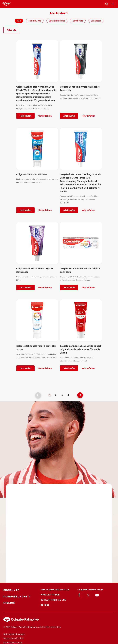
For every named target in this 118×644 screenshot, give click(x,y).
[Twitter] (89, 595)
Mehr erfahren (45, 116)
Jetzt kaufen (25, 116)
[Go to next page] (80, 395)
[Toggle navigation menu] (113, 4)
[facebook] (80, 595)
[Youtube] (98, 595)
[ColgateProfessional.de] (90, 590)
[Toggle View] (107, 4)
